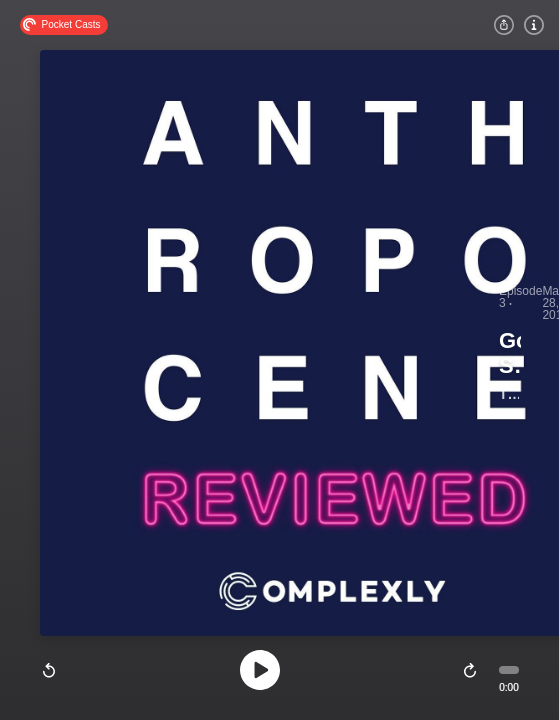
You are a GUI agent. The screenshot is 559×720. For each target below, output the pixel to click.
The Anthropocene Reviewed (509, 394)
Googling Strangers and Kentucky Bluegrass (510, 354)
